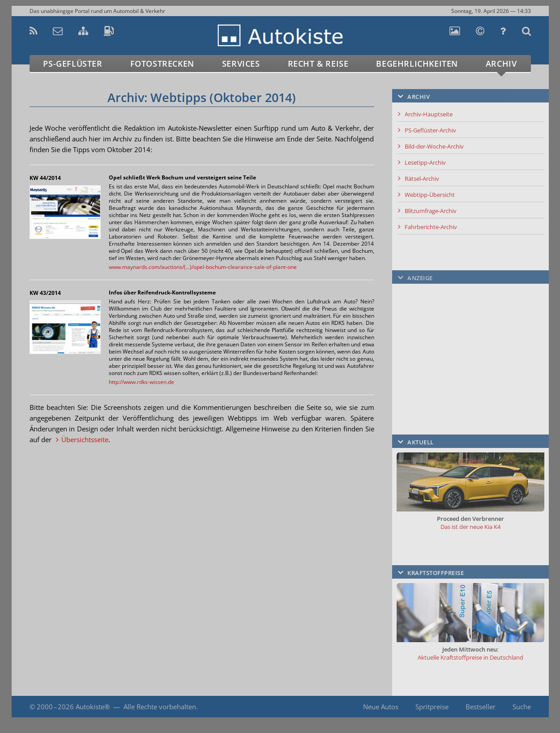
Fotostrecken (162, 64)
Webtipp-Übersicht (430, 195)
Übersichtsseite (85, 439)
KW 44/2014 (45, 178)
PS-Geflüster (73, 64)
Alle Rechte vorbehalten (160, 707)
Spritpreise (432, 707)
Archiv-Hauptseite (429, 114)
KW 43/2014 (45, 293)
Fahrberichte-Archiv (431, 227)
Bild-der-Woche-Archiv (434, 146)
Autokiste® (93, 707)
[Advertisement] (470, 344)
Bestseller (481, 707)
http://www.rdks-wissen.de (141, 382)
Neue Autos (381, 707)
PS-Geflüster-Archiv (430, 130)
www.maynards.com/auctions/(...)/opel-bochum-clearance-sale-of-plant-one (203, 267)
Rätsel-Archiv (422, 179)
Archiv (501, 64)
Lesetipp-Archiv (425, 162)
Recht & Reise (318, 64)
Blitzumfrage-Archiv (431, 211)
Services (241, 64)
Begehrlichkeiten (417, 64)
